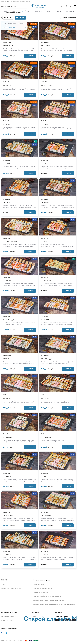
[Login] (68, 6)
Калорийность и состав (41, 592)
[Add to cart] (30, 56)
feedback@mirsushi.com (65, 620)
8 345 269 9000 (12, 6)
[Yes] (20, 18)
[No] (8, 18)
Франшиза (35, 617)
